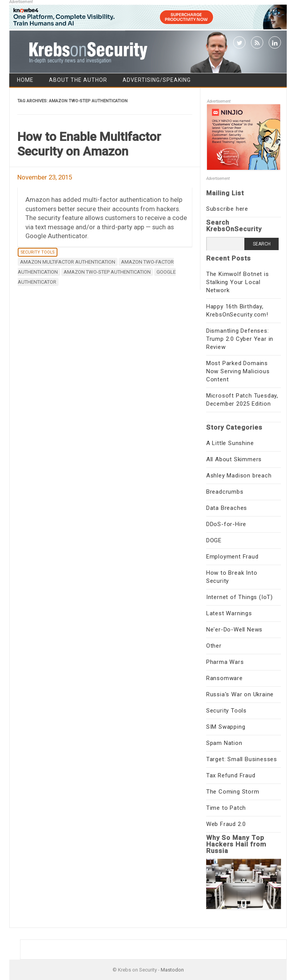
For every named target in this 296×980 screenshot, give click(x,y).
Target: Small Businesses (242, 759)
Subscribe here (227, 209)
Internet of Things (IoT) (240, 597)
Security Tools (38, 252)
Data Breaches (227, 508)
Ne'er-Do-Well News (234, 630)
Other (214, 646)
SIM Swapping (226, 727)
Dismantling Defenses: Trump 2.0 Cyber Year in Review (240, 339)
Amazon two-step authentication (107, 272)
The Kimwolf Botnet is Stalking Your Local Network (238, 282)
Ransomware (225, 678)
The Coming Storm (233, 792)
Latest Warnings (229, 613)
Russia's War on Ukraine (240, 694)
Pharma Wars (225, 662)
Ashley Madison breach (239, 476)
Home (25, 80)
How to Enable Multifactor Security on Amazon (89, 144)
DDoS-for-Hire (226, 524)
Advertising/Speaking (157, 80)
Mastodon (172, 970)
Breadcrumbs (225, 492)
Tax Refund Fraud (231, 775)
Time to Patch (226, 808)
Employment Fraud (232, 557)
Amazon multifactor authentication (68, 262)
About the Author (78, 80)
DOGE (214, 540)
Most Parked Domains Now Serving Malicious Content (238, 371)
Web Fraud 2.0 (226, 824)
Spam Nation (224, 743)
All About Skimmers (234, 459)
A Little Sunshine (230, 443)
